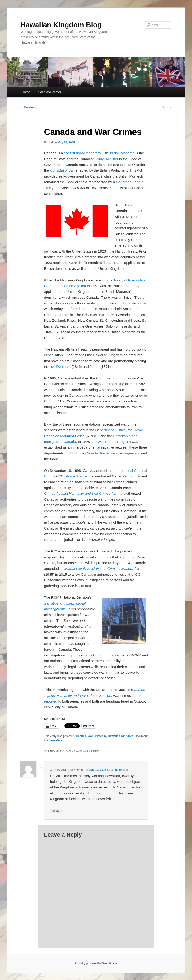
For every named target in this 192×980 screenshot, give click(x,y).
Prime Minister (107, 159)
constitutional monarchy (82, 153)
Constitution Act (62, 170)
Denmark (63, 367)
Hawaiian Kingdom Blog (61, 25)
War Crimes (95, 736)
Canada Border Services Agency (111, 453)
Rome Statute (77, 476)
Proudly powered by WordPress (96, 963)
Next (166, 107)
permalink (56, 740)
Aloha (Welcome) (49, 92)
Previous (28, 107)
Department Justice (110, 430)
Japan (95, 367)
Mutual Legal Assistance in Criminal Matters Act (102, 568)
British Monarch (122, 153)
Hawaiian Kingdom (121, 736)
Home (26, 92)
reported (51, 701)
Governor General (130, 182)
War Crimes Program (114, 442)
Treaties (81, 736)
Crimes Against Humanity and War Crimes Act (80, 493)
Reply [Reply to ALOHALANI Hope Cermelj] (57, 811)
